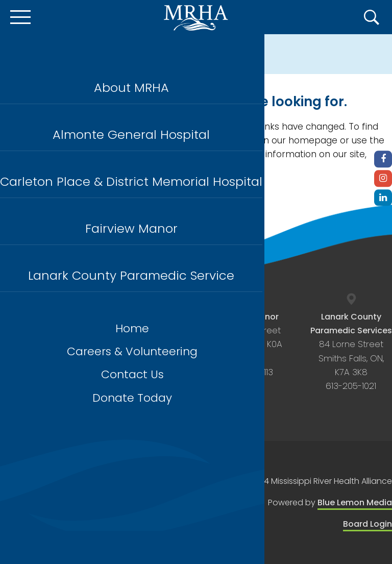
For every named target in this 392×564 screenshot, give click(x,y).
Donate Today (132, 398)
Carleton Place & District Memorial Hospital (131, 181)
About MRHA (131, 88)
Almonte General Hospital (131, 134)
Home (132, 328)
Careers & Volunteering (132, 351)
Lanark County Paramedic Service (131, 275)
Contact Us (132, 374)
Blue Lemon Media (355, 502)
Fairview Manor (131, 228)
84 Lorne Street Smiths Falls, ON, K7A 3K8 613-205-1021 (351, 351)
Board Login (367, 524)
